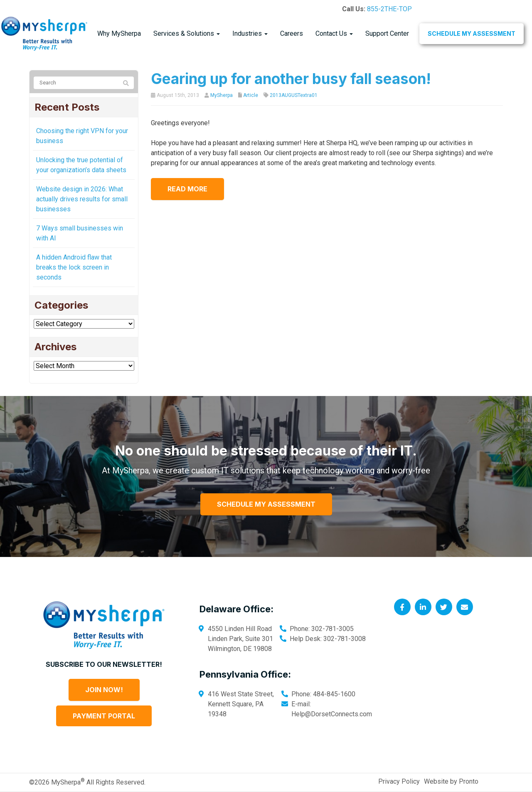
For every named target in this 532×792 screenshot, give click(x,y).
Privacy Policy (399, 781)
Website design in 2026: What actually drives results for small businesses (82, 199)
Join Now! (104, 690)
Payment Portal (104, 716)
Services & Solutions (187, 33)
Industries (250, 33)
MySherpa (222, 95)
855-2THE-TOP (389, 9)
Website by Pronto (451, 781)
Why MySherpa (119, 33)
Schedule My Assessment (472, 33)
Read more (187, 189)
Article (251, 95)
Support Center (387, 33)
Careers (292, 33)
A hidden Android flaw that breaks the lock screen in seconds (74, 267)
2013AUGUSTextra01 (294, 95)
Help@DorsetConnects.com (332, 714)
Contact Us (334, 33)
